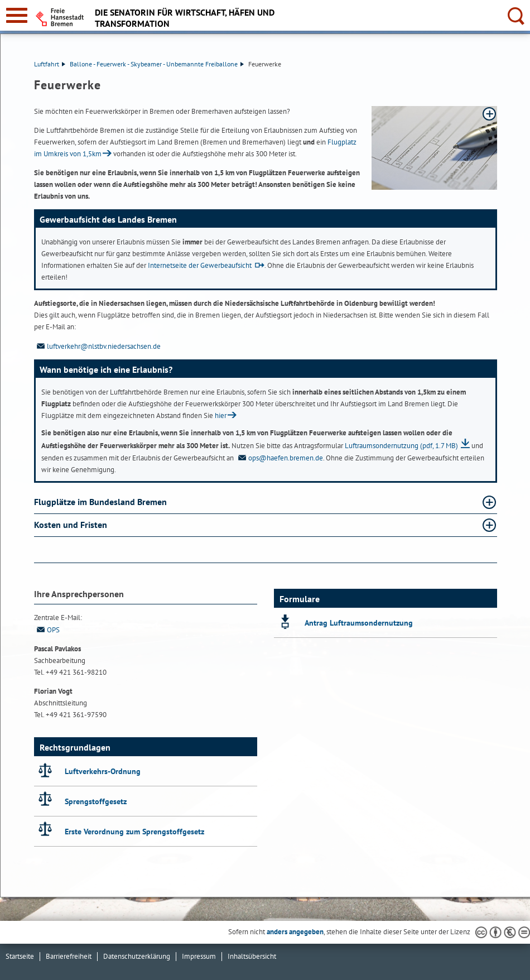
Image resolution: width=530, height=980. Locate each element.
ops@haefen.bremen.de (279, 458)
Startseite (20, 956)
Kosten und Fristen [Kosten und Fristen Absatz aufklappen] (72, 525)
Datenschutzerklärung (137, 956)
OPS (47, 630)
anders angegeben (295, 932)
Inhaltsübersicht (252, 956)
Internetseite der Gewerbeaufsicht (200, 265)
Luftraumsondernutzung (401, 446)
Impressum (199, 956)
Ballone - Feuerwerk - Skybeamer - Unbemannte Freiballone (157, 64)
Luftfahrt (50, 64)
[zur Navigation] (17, 15)
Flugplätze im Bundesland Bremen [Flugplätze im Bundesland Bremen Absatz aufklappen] (102, 502)
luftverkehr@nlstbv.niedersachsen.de (97, 346)
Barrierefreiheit (69, 956)
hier (221, 415)
